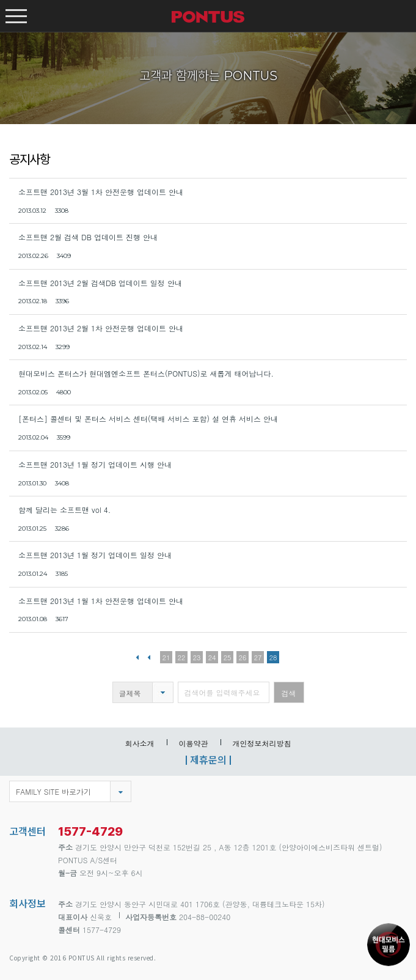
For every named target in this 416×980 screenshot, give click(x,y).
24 (212, 658)
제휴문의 (208, 759)
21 (166, 658)
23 (197, 658)
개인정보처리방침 (262, 743)
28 (273, 658)
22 (182, 658)
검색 (289, 693)
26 (243, 658)
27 (258, 658)
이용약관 (194, 743)
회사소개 (140, 743)
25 (228, 658)
